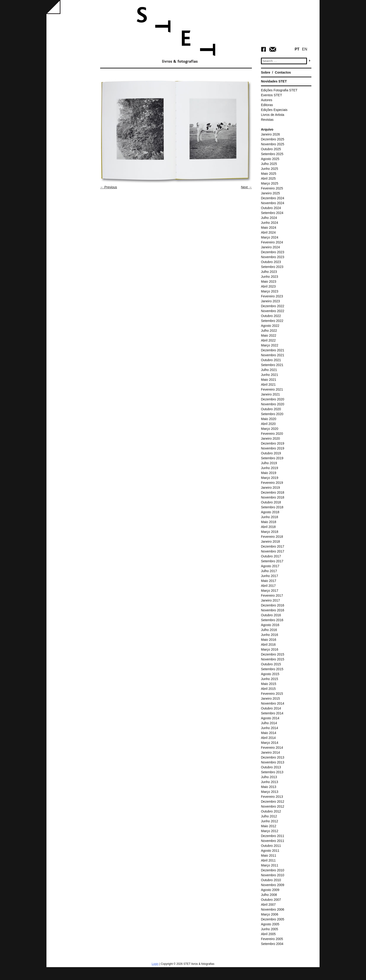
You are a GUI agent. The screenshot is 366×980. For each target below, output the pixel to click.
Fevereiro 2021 (272, 389)
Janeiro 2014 (270, 752)
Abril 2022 (268, 340)
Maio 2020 (269, 419)
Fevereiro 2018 (272, 537)
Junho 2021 (269, 375)
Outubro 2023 (271, 262)
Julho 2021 (269, 370)
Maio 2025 (269, 174)
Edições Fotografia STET (279, 90)
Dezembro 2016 (273, 605)
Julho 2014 (269, 723)
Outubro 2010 (271, 880)
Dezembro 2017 (273, 546)
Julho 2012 (269, 816)
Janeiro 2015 (270, 698)
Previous (109, 187)
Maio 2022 (269, 335)
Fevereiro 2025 (272, 188)
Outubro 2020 (271, 409)
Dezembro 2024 (273, 198)
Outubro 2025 (271, 149)
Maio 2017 (269, 581)
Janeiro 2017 (270, 600)
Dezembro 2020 (273, 399)
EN (305, 49)
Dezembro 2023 (273, 252)
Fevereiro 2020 (272, 434)
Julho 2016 (269, 630)
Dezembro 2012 (273, 802)
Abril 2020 (268, 424)
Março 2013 (270, 792)
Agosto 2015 (270, 674)
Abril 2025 (268, 178)
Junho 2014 (269, 728)
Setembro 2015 (272, 669)
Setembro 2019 (272, 458)
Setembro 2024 (272, 213)
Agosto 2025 (270, 159)
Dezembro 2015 (273, 654)
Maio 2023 (269, 282)
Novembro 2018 (273, 497)
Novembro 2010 (273, 875)
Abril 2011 (268, 860)
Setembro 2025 (272, 154)
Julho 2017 (269, 571)
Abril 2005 (268, 934)
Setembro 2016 (272, 620)
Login (155, 964)
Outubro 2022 (271, 316)
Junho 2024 (269, 223)
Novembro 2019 (273, 448)
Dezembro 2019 (273, 443)
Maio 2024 (269, 228)
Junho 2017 (269, 576)
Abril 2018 (268, 527)
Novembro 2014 (273, 703)
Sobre (266, 72)
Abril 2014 (268, 738)
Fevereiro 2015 (272, 694)
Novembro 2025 (273, 144)
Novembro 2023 (273, 257)
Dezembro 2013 (273, 757)
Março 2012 (270, 831)
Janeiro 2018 (270, 542)
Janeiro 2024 (270, 247)
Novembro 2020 (273, 404)
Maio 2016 (269, 640)
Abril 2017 (268, 586)
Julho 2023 (269, 272)
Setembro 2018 (272, 507)
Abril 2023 (268, 286)
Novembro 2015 (273, 659)
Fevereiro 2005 (272, 939)
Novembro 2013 (273, 762)
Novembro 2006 (273, 909)
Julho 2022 (269, 331)
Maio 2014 (269, 733)
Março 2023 (270, 291)
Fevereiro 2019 (272, 483)
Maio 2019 (269, 473)
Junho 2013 (269, 782)
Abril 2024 (268, 232)
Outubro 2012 (271, 811)
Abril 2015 (268, 689)
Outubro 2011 (271, 846)
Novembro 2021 (273, 355)
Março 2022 (270, 345)
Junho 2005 (269, 929)
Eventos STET (271, 95)
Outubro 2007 (271, 900)
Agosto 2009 (270, 890)
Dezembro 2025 (273, 139)
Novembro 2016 (273, 610)
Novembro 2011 (273, 841)
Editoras (267, 105)
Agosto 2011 (270, 851)
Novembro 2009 (273, 885)
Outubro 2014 (271, 708)
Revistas (267, 120)
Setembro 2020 (272, 414)
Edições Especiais (274, 110)
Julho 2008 (269, 895)
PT (297, 49)
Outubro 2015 (271, 664)
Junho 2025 (269, 169)
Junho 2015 (269, 679)
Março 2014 (270, 743)
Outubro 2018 (271, 502)
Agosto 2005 (270, 924)
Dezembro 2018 (273, 492)
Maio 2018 (269, 522)
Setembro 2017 (272, 561)
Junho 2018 (269, 517)
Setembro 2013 (272, 772)
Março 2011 (270, 865)
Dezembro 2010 (273, 870)
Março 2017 (270, 591)
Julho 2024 (269, 218)
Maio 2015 (269, 684)
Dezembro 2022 (273, 306)
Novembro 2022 (273, 311)
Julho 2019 (269, 463)
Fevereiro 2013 (272, 797)
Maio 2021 (269, 380)
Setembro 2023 (272, 267)
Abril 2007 (268, 905)
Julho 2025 (269, 164)
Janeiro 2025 (270, 193)
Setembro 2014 (272, 713)
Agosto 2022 (270, 326)
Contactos (283, 72)
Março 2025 (270, 183)
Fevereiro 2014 (272, 748)
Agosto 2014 (270, 718)
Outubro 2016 (271, 615)
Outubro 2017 (271, 556)
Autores (267, 100)
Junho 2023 (269, 277)
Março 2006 (270, 914)
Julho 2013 (269, 777)
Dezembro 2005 (273, 919)
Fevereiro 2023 (272, 296)
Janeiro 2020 (270, 438)
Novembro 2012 (273, 806)
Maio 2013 (269, 787)
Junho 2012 (269, 821)
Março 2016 (270, 649)
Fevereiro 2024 (272, 242)
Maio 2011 (269, 855)
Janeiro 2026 (270, 134)
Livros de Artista (273, 115)
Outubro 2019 (271, 453)
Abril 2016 (268, 645)
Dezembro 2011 (273, 836)
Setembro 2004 (272, 944)
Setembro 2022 (272, 321)
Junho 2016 (269, 635)
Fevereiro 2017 (272, 595)
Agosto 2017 (270, 566)
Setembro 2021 (272, 365)
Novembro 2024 (273, 203)
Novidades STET (274, 81)
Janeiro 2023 (270, 301)
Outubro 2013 (271, 767)
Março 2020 (270, 429)
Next (246, 187)
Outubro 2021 (271, 360)
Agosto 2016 (270, 625)
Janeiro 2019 (270, 488)
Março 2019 (270, 478)
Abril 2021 (268, 385)
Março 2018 (270, 532)
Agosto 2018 (270, 512)
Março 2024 (270, 237)
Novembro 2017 (273, 551)
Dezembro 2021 (273, 350)
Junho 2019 (269, 468)
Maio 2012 (269, 826)
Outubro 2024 (271, 208)
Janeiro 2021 (270, 394)
